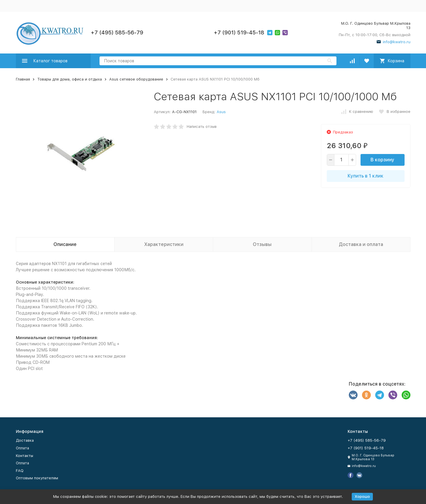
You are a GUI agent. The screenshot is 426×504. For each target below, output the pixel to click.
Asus (221, 112)
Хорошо (362, 497)
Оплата (22, 448)
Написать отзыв (202, 127)
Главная (23, 79)
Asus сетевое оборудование (136, 79)
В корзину (382, 160)
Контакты (25, 456)
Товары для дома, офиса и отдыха (70, 79)
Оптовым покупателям (37, 478)
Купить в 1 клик (366, 176)
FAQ (20, 471)
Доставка (25, 440)
